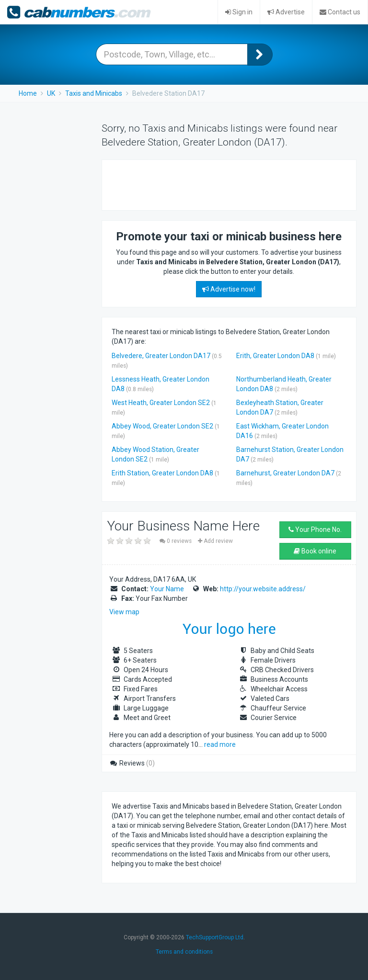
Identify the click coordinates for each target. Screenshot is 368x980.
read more (220, 744)
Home (28, 93)
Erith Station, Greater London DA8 (162, 473)
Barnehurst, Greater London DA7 (285, 473)
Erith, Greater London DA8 (275, 356)
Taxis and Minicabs (94, 93)
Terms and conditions (184, 952)
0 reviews (176, 541)
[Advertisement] (224, 184)
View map (124, 612)
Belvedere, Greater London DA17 (161, 356)
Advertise (286, 12)
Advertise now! (229, 289)
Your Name (167, 589)
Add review (215, 541)
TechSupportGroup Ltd (215, 937)
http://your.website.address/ (263, 589)
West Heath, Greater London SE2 (161, 403)
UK (51, 93)
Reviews (132, 763)
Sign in (239, 12)
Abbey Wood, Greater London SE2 (162, 426)
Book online (315, 551)
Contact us (340, 12)
